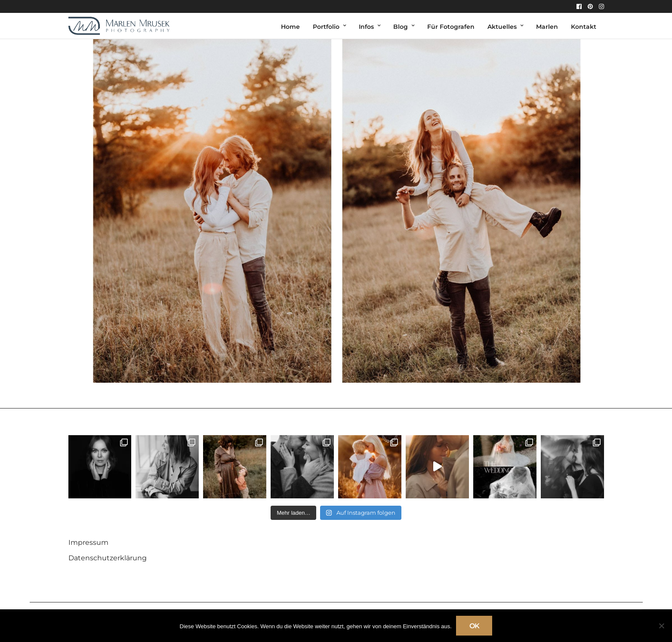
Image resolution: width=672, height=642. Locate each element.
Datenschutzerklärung (108, 558)
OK (474, 626)
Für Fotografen (451, 27)
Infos (366, 27)
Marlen (547, 27)
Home (290, 27)
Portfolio (326, 27)
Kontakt (584, 27)
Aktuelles (502, 27)
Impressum (88, 542)
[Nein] (661, 626)
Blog (401, 27)
